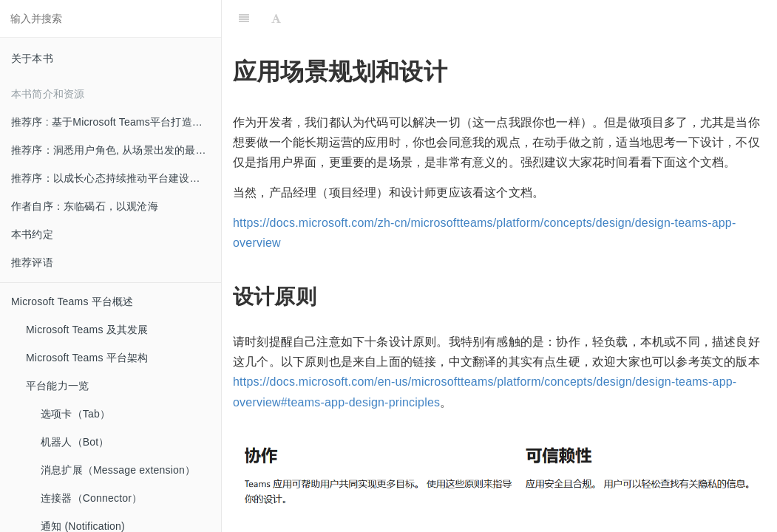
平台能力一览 (57, 386)
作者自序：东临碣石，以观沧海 (85, 206)
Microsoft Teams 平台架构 (87, 358)
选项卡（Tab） (75, 414)
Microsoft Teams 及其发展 (87, 330)
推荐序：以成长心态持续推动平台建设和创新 (116, 178)
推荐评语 (32, 262)
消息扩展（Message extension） (118, 470)
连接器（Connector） (91, 498)
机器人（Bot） (75, 442)
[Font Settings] (276, 18)
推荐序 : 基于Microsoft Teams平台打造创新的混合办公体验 (116, 122)
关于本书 (32, 58)
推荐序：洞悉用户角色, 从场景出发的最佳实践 (116, 150)
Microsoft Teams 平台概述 (72, 301)
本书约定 (32, 234)
